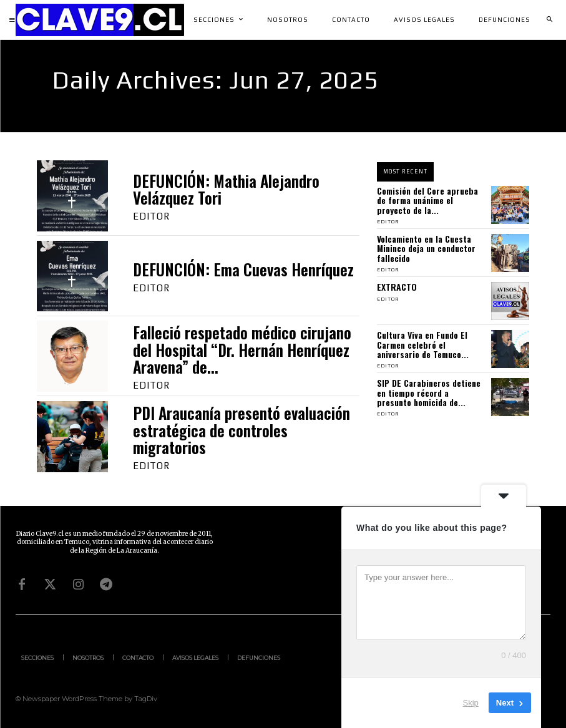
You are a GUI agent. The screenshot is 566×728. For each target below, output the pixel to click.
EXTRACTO (397, 287)
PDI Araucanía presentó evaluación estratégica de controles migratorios (242, 430)
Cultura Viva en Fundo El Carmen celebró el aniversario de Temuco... (423, 344)
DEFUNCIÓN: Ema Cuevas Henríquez (243, 269)
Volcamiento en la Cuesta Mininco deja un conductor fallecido (426, 248)
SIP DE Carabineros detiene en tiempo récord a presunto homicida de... (429, 392)
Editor (151, 216)
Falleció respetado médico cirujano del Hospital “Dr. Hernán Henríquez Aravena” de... (242, 349)
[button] (549, 20)
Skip (471, 703)
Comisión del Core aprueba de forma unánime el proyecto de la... (427, 200)
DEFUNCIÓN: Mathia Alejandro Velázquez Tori (226, 189)
